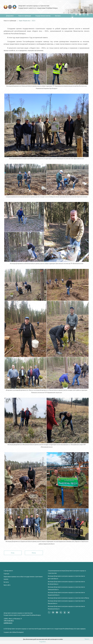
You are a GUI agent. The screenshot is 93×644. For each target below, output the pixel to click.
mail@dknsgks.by (8, 623)
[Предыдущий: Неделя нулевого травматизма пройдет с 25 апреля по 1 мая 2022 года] (13, 553)
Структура (6, 574)
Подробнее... (43, 642)
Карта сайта (7, 585)
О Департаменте (8, 571)
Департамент (10, 16)
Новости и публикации (25, 16)
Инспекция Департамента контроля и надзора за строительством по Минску (68, 598)
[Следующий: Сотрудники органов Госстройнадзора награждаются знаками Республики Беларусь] (34, 553)
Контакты (58, 16)
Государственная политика (43, 16)
